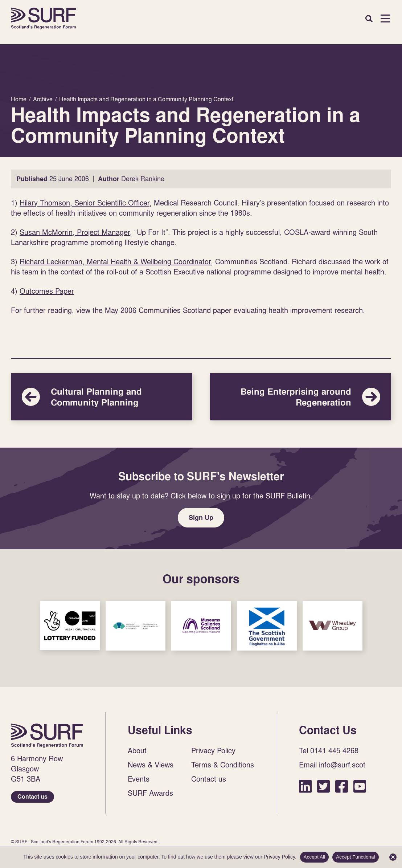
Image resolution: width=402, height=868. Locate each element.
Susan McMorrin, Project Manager (75, 232)
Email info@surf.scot (332, 765)
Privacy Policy (213, 750)
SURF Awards (150, 793)
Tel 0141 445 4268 (329, 750)
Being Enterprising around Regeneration (300, 397)
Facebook (342, 786)
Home (44, 19)
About (137, 750)
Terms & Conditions (223, 765)
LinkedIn (305, 786)
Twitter (323, 786)
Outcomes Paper (47, 291)
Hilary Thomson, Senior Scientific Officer (85, 203)
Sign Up (201, 517)
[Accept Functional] (393, 857)
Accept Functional (356, 857)
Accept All (315, 857)
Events (139, 779)
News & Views (151, 765)
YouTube (360, 786)
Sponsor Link (70, 626)
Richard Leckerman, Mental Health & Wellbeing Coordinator (115, 261)
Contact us (32, 797)
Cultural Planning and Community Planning (102, 397)
